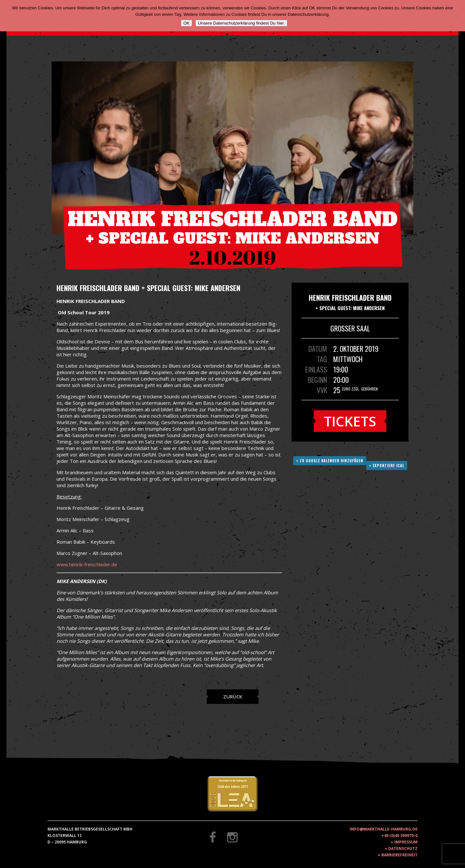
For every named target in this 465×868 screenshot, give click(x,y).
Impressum (406, 842)
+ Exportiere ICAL (387, 465)
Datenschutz (403, 848)
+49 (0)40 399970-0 (399, 836)
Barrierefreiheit (399, 855)
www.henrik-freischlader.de (87, 564)
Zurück (233, 696)
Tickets (350, 421)
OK (186, 23)
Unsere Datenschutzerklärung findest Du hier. (241, 23)
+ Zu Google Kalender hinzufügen (330, 461)
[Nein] (457, 16)
